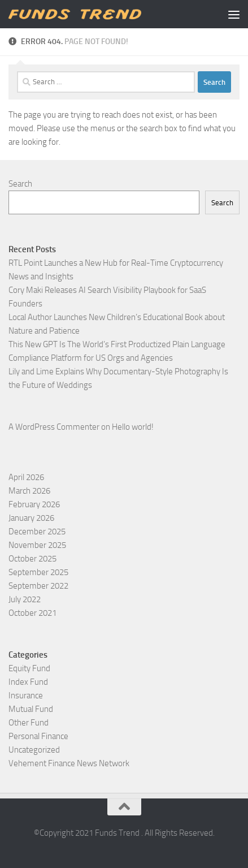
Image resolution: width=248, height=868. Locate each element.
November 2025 (37, 545)
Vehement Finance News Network (69, 763)
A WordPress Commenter (54, 427)
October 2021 (32, 613)
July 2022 (25, 599)
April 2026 (26, 477)
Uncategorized (34, 750)
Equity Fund (29, 668)
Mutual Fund (31, 709)
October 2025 (32, 559)
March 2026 (29, 491)
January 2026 (31, 518)
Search (20, 184)
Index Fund (28, 682)
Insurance (26, 696)
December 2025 (37, 532)
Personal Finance (38, 736)
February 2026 (34, 504)
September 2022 (38, 586)
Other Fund (29, 723)
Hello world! (133, 427)
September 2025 (38, 572)
